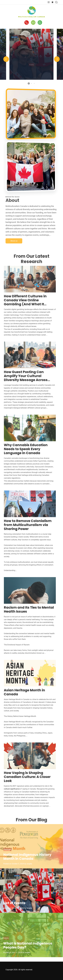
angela (29, 864)
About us (14, 246)
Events (6, 898)
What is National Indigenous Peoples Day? (28, 945)
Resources (7, 849)
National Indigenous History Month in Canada (27, 857)
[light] (52, 2)
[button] (6, 59)
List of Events (14, 903)
